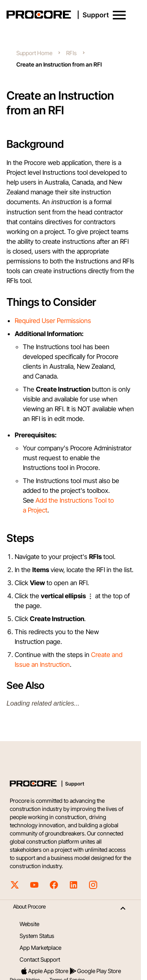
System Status (37, 936)
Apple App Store (44, 971)
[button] (119, 15)
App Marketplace (40, 948)
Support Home (34, 53)
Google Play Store (95, 971)
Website (29, 924)
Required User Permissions (53, 321)
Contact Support (40, 959)
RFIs (71, 53)
